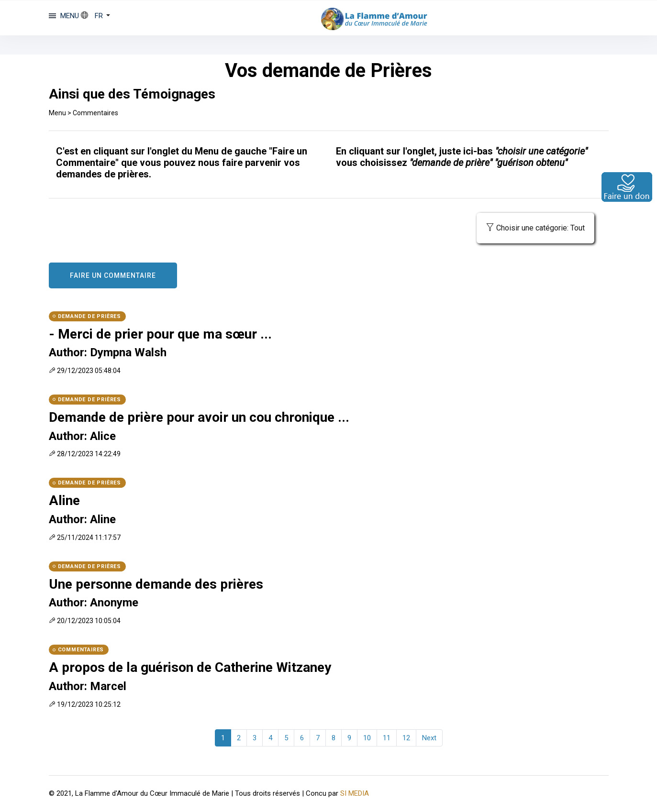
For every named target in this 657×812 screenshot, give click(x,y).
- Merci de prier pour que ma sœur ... (160, 334)
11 (387, 738)
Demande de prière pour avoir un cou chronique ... (199, 417)
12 (406, 738)
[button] (96, 16)
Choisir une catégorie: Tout (535, 228)
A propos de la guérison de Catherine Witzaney (190, 667)
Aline (64, 500)
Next (429, 738)
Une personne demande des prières (156, 584)
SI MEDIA (355, 793)
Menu (57, 113)
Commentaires (95, 113)
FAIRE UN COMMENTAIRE (113, 275)
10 (367, 738)
